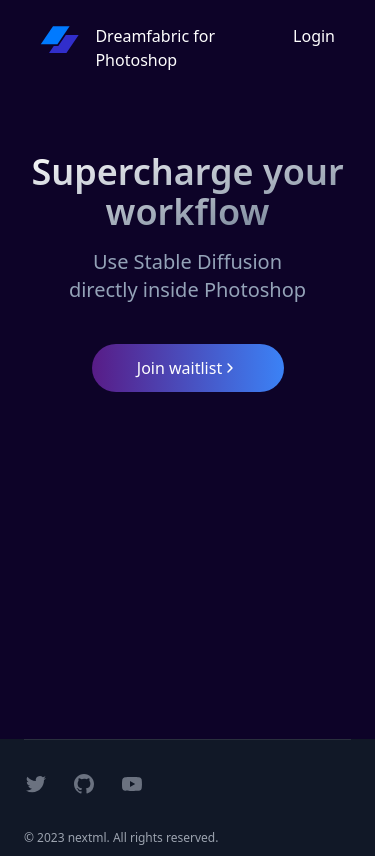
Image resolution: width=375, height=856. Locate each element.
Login (314, 36)
